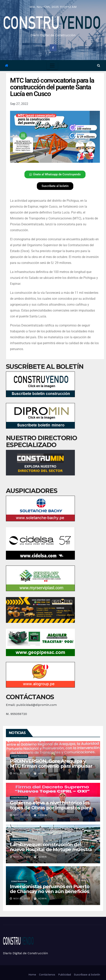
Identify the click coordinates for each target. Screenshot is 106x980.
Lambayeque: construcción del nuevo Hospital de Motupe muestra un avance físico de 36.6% (51, 849)
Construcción (19, 756)
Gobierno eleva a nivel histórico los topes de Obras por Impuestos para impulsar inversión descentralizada (51, 808)
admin (40, 773)
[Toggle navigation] (52, 66)
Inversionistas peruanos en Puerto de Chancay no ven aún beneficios (50, 889)
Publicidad (65, 975)
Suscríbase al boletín (87, 975)
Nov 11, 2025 (22, 773)
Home (32, 975)
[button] (99, 65)
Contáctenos (47, 975)
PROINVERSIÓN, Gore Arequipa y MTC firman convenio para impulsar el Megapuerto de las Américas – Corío (51, 768)
